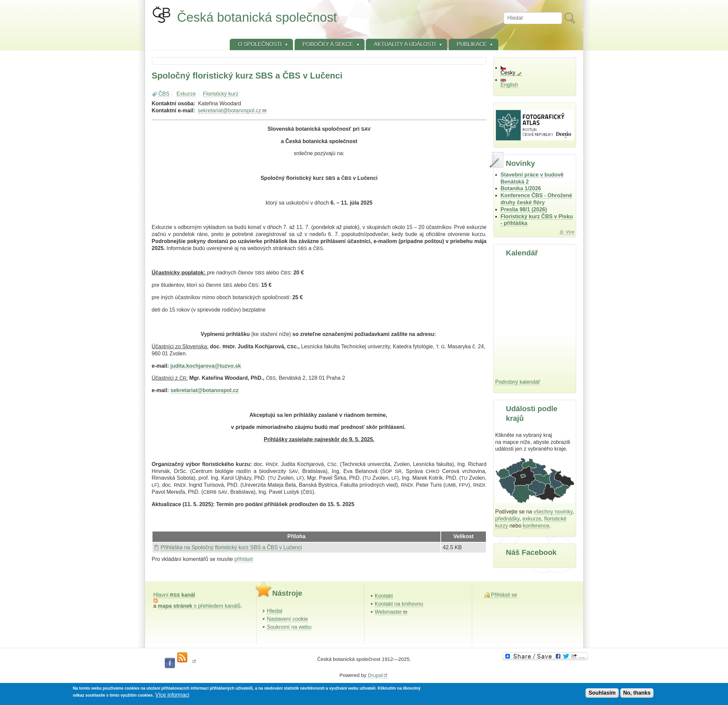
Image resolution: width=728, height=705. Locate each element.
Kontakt (384, 596)
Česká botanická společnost (257, 17)
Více (570, 232)
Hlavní (174, 595)
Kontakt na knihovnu (399, 604)
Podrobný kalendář (518, 382)
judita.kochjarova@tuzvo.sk (206, 366)
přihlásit (244, 559)
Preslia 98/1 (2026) (524, 209)
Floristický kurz (221, 94)
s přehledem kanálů (199, 606)
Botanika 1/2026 (521, 188)
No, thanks (637, 693)
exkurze (532, 519)
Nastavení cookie (287, 619)
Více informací (172, 695)
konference (536, 526)
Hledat (275, 611)
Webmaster (391, 612)
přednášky (507, 519)
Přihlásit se (504, 595)
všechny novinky (553, 512)
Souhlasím (602, 693)
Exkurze (186, 94)
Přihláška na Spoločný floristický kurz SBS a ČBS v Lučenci (231, 547)
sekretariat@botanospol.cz (232, 110)
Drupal (378, 675)
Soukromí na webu (289, 627)
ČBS (164, 94)
